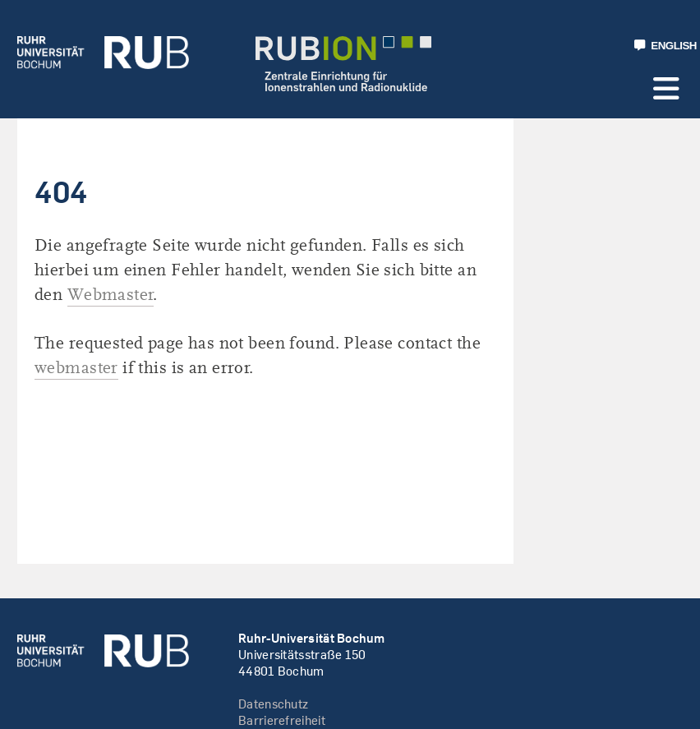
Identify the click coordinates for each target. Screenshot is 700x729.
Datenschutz (273, 704)
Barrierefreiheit (282, 720)
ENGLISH (665, 46)
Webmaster (111, 295)
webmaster (76, 368)
